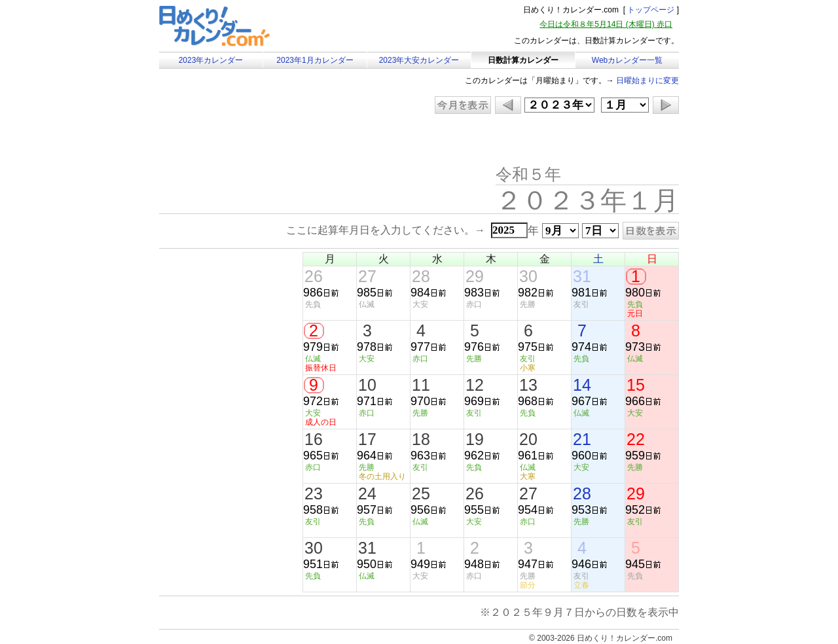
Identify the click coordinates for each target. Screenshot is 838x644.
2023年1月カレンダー (315, 60)
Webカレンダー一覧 (627, 60)
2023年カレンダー (211, 60)
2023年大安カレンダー (419, 60)
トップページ (651, 10)
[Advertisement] (270, 141)
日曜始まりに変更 (647, 80)
